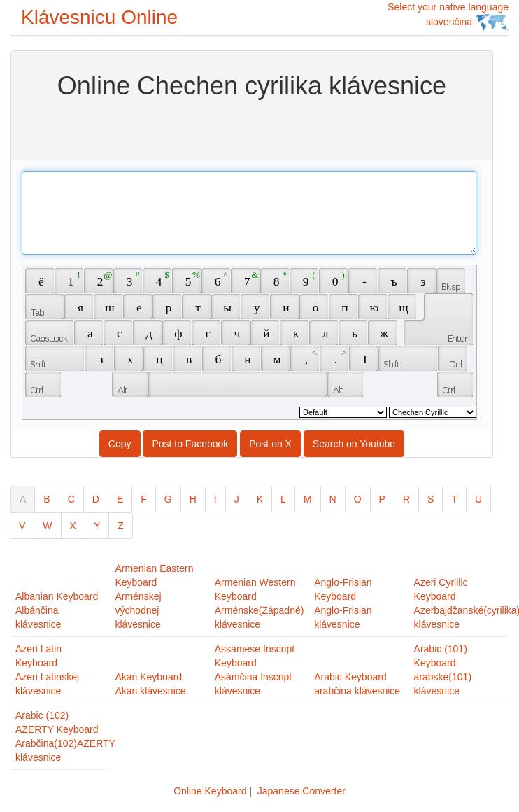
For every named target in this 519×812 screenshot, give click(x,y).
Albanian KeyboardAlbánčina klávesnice (57, 610)
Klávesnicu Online (99, 17)
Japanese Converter (301, 791)
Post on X (270, 444)
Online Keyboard (210, 791)
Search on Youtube (354, 444)
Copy (120, 444)
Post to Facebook (190, 444)
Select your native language (448, 16)
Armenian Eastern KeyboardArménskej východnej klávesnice (154, 596)
